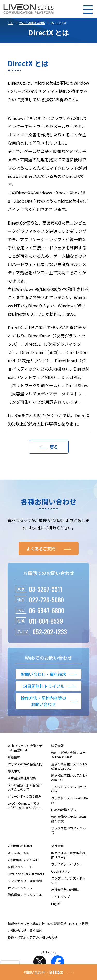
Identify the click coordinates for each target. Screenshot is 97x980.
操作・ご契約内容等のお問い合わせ (33, 937)
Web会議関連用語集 (32, 23)
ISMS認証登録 (57, 923)
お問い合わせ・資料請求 (25, 930)
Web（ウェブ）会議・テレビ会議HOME (25, 748)
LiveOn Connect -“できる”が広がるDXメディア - (25, 805)
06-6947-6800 (47, 610)
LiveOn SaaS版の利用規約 (26, 874)
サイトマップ (61, 896)
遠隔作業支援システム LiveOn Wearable (69, 766)
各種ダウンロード (20, 867)
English (56, 903)
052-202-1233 (50, 631)
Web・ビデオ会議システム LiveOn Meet (68, 755)
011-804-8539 (46, 621)
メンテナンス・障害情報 (25, 881)
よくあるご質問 (19, 853)
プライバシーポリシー (67, 864)
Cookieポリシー (62, 871)
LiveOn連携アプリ (64, 809)
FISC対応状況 (78, 923)
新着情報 (14, 757)
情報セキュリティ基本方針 (26, 923)
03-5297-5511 (46, 589)
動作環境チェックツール (25, 895)
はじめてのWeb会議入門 (25, 764)
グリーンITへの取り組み (24, 796)
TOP (11, 23)
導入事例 (14, 771)
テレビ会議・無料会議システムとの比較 (25, 787)
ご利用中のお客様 (20, 846)
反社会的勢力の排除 (65, 889)
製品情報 (57, 745)
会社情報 (57, 846)
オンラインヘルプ (20, 888)
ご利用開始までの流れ (23, 860)
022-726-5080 (46, 600)
